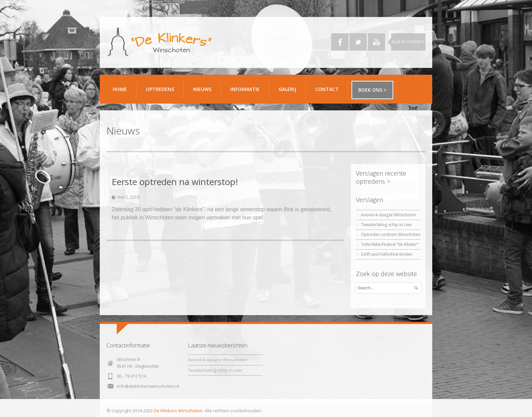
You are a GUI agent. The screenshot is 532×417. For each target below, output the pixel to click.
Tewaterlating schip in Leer (387, 225)
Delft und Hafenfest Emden (387, 254)
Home (120, 89)
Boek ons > (372, 90)
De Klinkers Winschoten (178, 411)
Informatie (247, 92)
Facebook (340, 42)
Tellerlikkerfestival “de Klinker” (390, 244)
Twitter (358, 42)
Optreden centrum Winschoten (391, 234)
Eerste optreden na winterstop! (175, 182)
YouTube (376, 42)
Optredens (160, 89)
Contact (329, 92)
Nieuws (202, 89)
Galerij (290, 92)
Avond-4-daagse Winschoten (389, 215)
